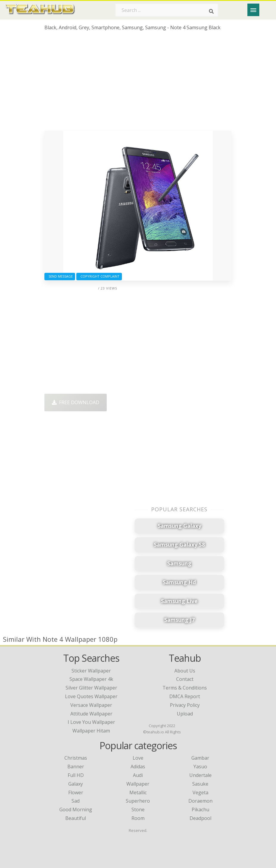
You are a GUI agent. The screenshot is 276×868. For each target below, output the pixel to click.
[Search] (211, 11)
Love (138, 758)
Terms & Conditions (185, 688)
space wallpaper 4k (91, 679)
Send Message (60, 276)
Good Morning (76, 809)
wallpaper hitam (91, 731)
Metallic (138, 792)
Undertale (200, 775)
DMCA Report (185, 696)
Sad (76, 801)
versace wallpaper (91, 705)
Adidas (138, 767)
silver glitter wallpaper (91, 688)
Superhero (138, 801)
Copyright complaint (99, 276)
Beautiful (76, 818)
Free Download (76, 402)
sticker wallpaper (91, 671)
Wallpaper (138, 784)
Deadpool (200, 818)
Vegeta (200, 792)
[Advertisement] (138, 83)
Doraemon (200, 801)
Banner (76, 767)
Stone (138, 809)
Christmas (76, 758)
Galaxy (76, 784)
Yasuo (200, 767)
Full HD (76, 775)
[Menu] (253, 10)
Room (138, 818)
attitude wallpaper (91, 714)
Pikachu (200, 809)
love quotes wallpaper (91, 696)
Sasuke (200, 784)
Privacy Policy (185, 705)
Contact (185, 679)
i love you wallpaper (91, 722)
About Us (185, 671)
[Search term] (167, 10)
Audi (138, 775)
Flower (76, 792)
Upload (185, 714)
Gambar (200, 758)
